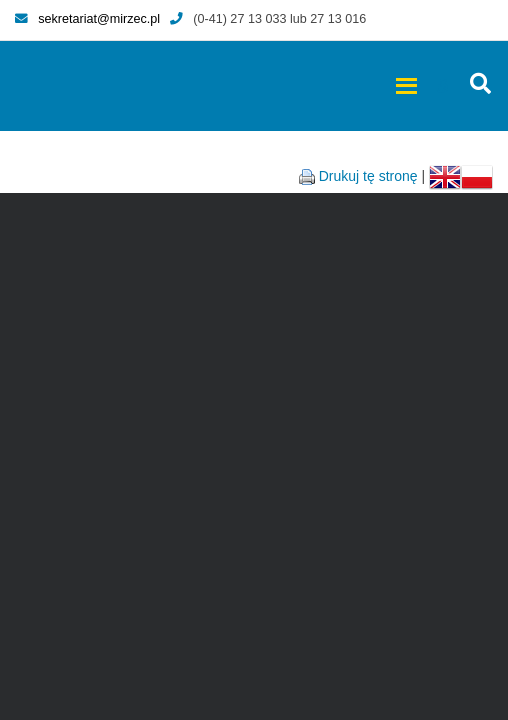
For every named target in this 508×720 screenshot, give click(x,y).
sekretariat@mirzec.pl (87, 19)
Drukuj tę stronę (368, 176)
